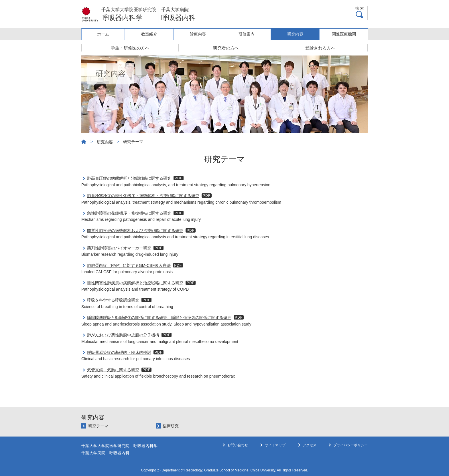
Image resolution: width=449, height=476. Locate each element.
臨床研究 (171, 426)
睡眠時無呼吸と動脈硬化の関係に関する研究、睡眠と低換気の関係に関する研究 (159, 318)
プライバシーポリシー (350, 457)
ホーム (105, 34)
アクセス (310, 457)
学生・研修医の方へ (130, 48)
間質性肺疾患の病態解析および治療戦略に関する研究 (135, 231)
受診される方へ (320, 48)
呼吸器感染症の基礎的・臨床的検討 (119, 352)
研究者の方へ (226, 48)
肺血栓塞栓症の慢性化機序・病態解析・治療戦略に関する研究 (143, 196)
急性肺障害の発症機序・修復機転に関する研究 (129, 213)
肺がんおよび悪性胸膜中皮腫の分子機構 (123, 335)
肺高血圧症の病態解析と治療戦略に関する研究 (129, 178)
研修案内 (249, 34)
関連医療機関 (344, 34)
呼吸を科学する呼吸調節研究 (113, 300)
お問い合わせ (238, 457)
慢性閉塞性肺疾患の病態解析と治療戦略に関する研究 (135, 283)
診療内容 (201, 34)
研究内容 (296, 34)
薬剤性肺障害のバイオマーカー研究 (119, 248)
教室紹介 (153, 34)
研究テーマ (98, 426)
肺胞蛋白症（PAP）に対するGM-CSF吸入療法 (129, 265)
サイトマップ (275, 457)
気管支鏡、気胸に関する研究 (113, 370)
